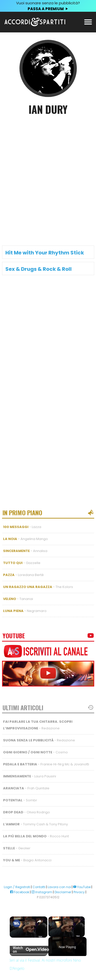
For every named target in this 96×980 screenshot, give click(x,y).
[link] (17, 923)
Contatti (39, 887)
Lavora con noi (59, 887)
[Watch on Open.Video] (31, 950)
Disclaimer (63, 892)
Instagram (42, 892)
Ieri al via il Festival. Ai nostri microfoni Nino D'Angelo (29, 923)
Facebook (20, 892)
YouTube (82, 887)
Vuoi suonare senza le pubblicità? (48, 6)
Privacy (79, 892)
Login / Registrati (17, 887)
